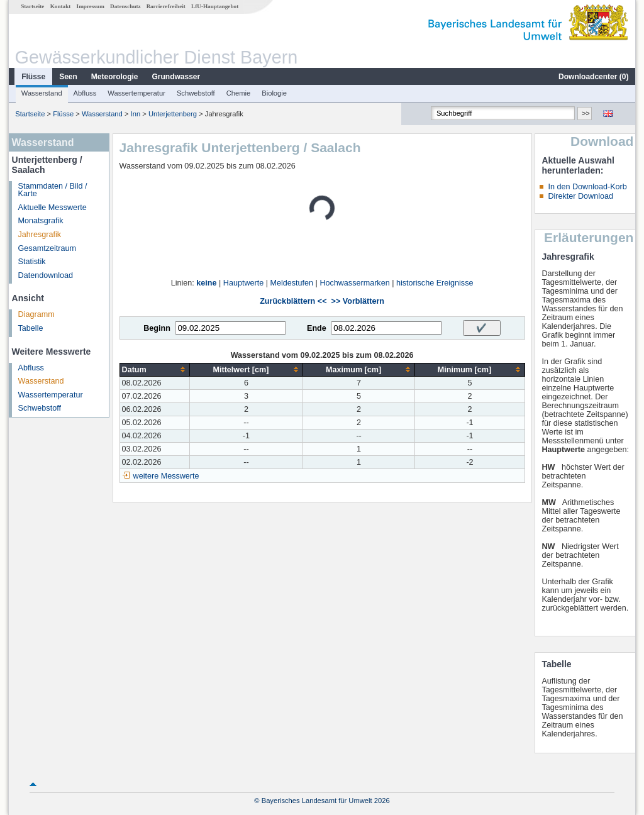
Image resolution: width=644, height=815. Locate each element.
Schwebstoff (196, 93)
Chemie (239, 93)
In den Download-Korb (587, 187)
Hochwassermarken (354, 283)
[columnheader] (155, 369)
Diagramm (36, 314)
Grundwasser (176, 77)
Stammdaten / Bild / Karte (53, 190)
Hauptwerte (243, 283)
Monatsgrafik (41, 221)
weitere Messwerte (166, 476)
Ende (317, 328)
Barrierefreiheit (166, 6)
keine (206, 283)
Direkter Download (580, 196)
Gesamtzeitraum (47, 248)
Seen (68, 77)
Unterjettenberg (173, 114)
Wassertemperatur (136, 93)
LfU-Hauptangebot (215, 6)
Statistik (32, 262)
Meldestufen (291, 283)
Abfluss (85, 93)
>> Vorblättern (358, 301)
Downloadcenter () (593, 77)
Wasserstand (42, 93)
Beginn (157, 328)
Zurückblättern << (293, 301)
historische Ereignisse (435, 283)
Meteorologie (115, 77)
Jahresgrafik (40, 235)
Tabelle (31, 328)
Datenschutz (125, 6)
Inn (136, 114)
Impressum (91, 6)
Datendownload (46, 275)
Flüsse (33, 77)
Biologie (274, 93)
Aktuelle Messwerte (53, 208)
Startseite (32, 6)
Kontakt (61, 6)
